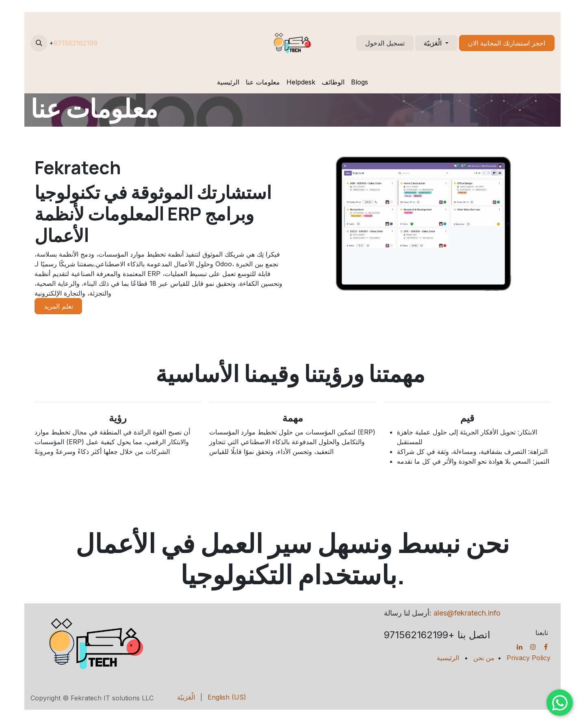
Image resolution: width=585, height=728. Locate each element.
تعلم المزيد (58, 306)
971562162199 (76, 43)
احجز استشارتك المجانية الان (507, 43)
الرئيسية (448, 658)
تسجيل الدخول (385, 43)
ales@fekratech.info (467, 613)
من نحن (484, 658)
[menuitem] (228, 82)
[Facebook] (546, 647)
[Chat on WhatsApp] (560, 703)
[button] (39, 43)
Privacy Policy (529, 658)
